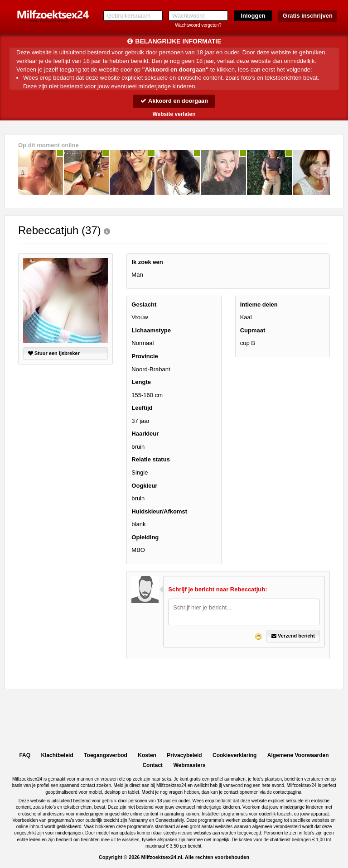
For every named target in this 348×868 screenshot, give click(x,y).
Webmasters (189, 765)
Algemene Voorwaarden (298, 755)
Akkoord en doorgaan (174, 101)
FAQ (25, 755)
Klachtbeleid (57, 755)
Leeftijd (142, 408)
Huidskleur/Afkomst (159, 511)
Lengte (141, 382)
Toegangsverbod (106, 755)
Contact (152, 765)
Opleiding (145, 537)
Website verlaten (174, 114)
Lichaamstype (151, 330)
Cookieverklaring (234, 755)
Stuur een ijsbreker (54, 353)
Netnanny (138, 820)
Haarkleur (145, 434)
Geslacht (144, 305)
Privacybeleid (184, 755)
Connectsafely (170, 820)
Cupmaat (253, 330)
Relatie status (151, 460)
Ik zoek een (147, 262)
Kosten (147, 755)
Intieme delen (259, 305)
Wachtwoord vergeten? (198, 25)
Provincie (145, 356)
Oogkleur (144, 486)
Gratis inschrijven (308, 16)
